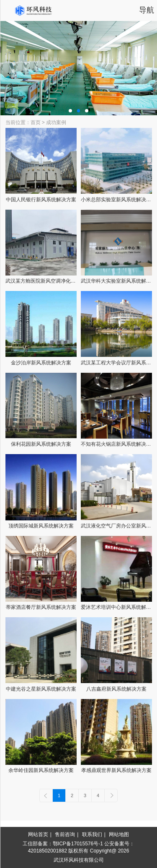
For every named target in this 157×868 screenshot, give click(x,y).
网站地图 (119, 834)
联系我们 (92, 834)
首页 (36, 122)
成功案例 (56, 122)
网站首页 (38, 834)
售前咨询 (65, 834)
